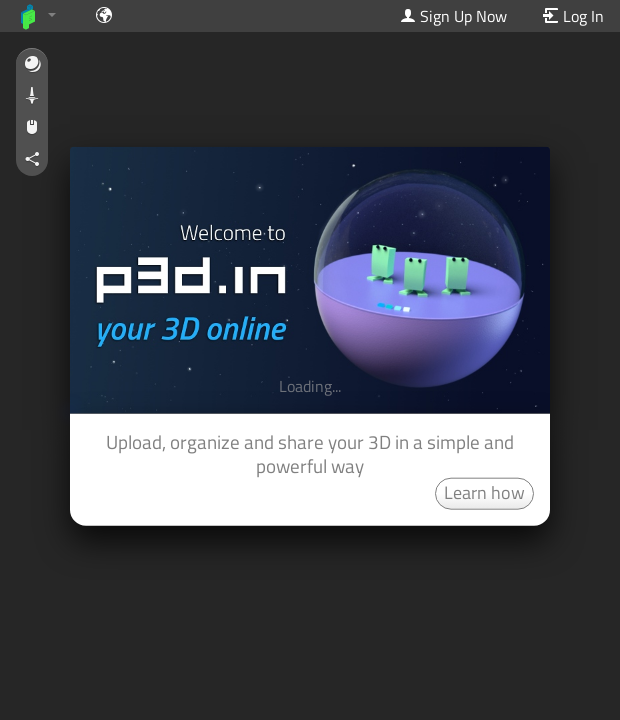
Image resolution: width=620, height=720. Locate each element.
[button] (32, 65)
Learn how (484, 491)
